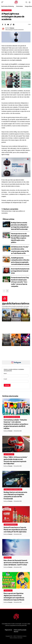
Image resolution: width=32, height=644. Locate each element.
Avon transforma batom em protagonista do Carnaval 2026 (20, 271)
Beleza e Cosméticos (12, 417)
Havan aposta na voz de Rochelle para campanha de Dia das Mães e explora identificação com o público (20, 238)
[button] (3, 2)
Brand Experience (11, 525)
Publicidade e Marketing (13, 489)
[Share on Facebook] (3, 24)
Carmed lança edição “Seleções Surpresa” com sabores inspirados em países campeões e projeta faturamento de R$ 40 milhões (16, 424)
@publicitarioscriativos (16, 303)
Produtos (8, 590)
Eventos (8, 558)
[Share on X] (5, 24)
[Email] (8, 24)
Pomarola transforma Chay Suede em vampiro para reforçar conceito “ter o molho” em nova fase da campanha (20, 282)
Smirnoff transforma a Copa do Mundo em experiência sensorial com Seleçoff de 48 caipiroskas (15, 529)
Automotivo (9, 454)
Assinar (7, 385)
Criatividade (7, 10)
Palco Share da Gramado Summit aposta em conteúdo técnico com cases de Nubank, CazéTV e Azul (16, 562)
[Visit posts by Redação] (3, 29)
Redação (12, 28)
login (14, 211)
